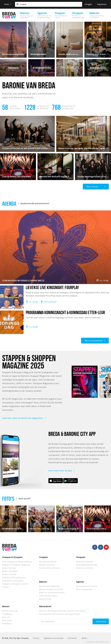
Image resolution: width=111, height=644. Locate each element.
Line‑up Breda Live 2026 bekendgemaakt (18, 176)
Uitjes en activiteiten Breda (52, 593)
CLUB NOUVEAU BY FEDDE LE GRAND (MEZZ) (23, 280)
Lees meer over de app (61, 470)
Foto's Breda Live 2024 (98, 529)
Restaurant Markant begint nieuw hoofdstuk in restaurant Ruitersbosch (55, 176)
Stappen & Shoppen (12, 557)
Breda (8, 4)
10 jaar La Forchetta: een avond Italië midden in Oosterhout (27, 148)
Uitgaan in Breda (47, 565)
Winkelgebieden (38, 54)
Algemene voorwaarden (54, 638)
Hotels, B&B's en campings (70, 54)
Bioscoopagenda (84, 589)
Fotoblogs (7, 623)
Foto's (8, 499)
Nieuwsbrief (45, 606)
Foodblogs (7, 614)
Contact (6, 587)
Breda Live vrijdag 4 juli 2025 (70, 529)
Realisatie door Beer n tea (98, 642)
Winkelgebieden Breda (87, 565)
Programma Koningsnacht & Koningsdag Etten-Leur (65, 312)
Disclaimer (72, 638)
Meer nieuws (92, 187)
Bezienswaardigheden (13, 54)
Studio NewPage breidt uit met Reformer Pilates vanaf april (93, 176)
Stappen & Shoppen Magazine (16, 565)
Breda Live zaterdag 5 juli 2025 (42, 529)
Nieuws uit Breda (10, 611)
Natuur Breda (45, 599)
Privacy (36, 638)
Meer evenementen (94, 341)
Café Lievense (50, 302)
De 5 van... (7, 617)
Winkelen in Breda (84, 562)
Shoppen (81, 557)
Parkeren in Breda (84, 568)
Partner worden (9, 574)
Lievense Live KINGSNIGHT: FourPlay (52, 287)
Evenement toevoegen (13, 581)
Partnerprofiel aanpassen (14, 577)
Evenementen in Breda (87, 586)
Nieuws (6, 606)
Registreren (102, 4)
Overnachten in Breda (49, 568)
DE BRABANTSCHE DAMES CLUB (13, 529)
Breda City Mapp (10, 571)
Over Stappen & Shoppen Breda (17, 562)
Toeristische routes (48, 596)
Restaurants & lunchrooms (98, 54)
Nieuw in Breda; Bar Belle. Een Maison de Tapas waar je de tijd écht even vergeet (84, 148)
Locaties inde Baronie (43, 107)
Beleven (43, 582)
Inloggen (88, 4)
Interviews (7, 620)
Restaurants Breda (48, 562)
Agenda (9, 204)
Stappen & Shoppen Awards (15, 584)
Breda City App (9, 568)
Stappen (44, 557)
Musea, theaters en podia (51, 589)
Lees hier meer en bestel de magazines (24, 418)
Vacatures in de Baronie (69, 107)
